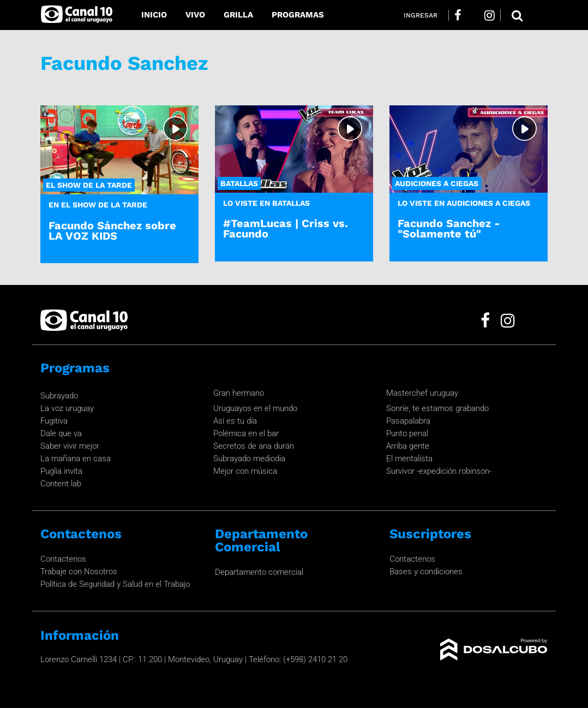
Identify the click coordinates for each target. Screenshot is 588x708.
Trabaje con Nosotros (79, 572)
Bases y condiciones (426, 572)
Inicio (154, 15)
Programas (298, 15)
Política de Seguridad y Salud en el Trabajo (115, 584)
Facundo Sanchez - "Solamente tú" (449, 228)
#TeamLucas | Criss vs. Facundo (286, 228)
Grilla (238, 15)
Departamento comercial (259, 572)
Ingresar (421, 15)
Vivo (195, 15)
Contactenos (63, 559)
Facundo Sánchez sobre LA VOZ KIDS (112, 231)
